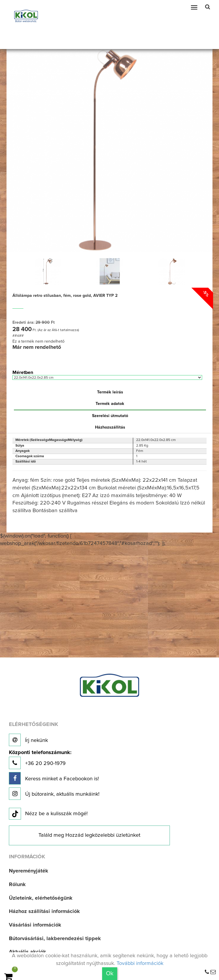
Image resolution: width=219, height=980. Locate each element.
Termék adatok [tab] (110, 404)
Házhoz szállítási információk (44, 911)
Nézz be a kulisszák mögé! (48, 814)
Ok (110, 974)
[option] (48, 271)
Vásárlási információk (35, 925)
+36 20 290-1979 (40, 760)
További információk (140, 963)
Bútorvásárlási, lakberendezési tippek (55, 939)
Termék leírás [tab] (110, 392)
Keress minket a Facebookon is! (54, 778)
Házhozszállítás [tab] (110, 427)
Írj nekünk (28, 740)
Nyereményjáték (29, 871)
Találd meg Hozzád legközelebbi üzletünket (89, 835)
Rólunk (17, 885)
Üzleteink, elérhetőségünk (41, 898)
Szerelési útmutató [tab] (110, 416)
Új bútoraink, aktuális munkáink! (54, 794)
